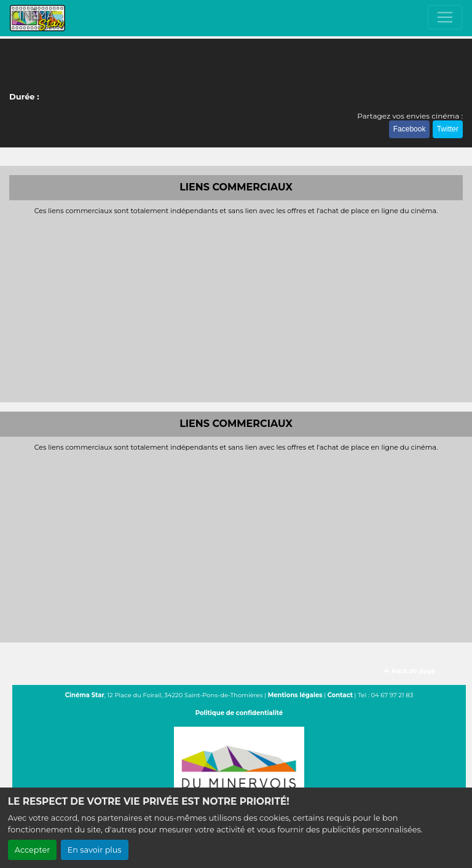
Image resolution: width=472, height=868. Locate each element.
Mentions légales (295, 695)
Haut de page (409, 671)
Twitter (448, 129)
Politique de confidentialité (239, 713)
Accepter (33, 850)
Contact (340, 695)
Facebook (410, 129)
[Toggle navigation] (445, 17)
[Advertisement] (236, 307)
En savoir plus (95, 850)
